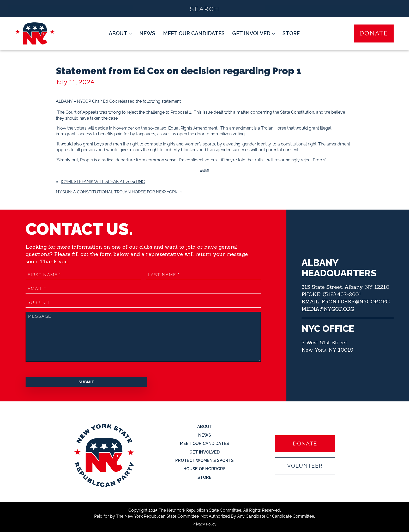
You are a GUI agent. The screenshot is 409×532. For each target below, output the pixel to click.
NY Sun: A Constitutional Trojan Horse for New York (117, 192)
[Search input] (205, 9)
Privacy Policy (204, 524)
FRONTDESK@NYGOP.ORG (356, 301)
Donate (374, 33)
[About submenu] (120, 34)
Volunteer (305, 466)
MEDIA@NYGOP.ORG (328, 309)
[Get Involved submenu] (254, 34)
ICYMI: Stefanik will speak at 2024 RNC (103, 182)
